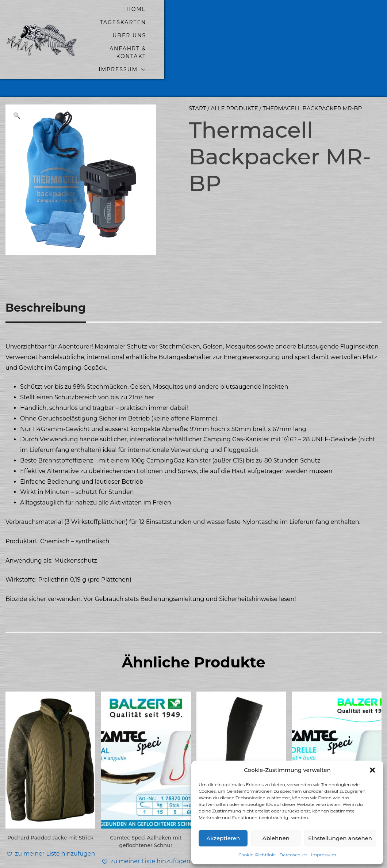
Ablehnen (276, 838)
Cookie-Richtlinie (257, 855)
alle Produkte (234, 77)
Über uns (250, 17)
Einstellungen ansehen (340, 838)
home (148, 17)
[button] (372, 770)
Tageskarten (196, 17)
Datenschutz (293, 855)
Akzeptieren (223, 838)
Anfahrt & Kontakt (316, 17)
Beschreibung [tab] (46, 276)
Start (197, 77)
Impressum (324, 855)
